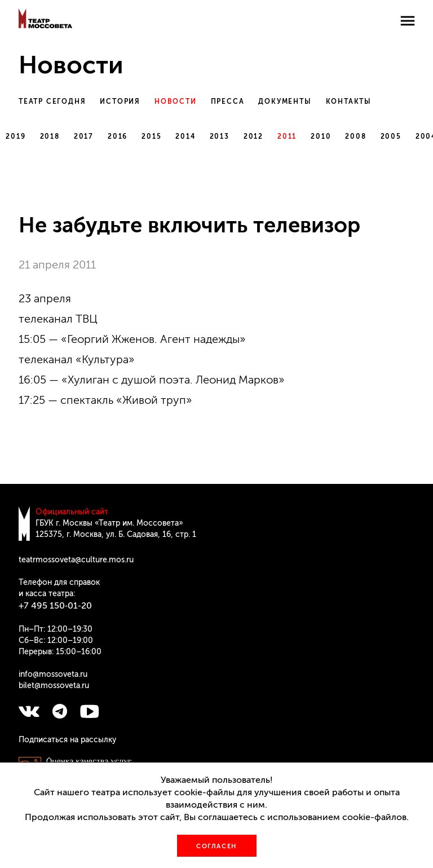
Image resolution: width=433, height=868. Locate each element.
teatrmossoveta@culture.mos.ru (76, 560)
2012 (253, 136)
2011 (287, 136)
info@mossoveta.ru (53, 674)
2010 (321, 136)
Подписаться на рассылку (67, 740)
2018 (50, 136)
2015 (151, 136)
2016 (118, 136)
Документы (285, 102)
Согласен (216, 846)
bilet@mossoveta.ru (54, 686)
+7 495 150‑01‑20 (55, 605)
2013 (220, 136)
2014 (185, 136)
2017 (84, 136)
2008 (355, 136)
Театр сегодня (52, 102)
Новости (176, 102)
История (120, 102)
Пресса (228, 102)
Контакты (349, 102)
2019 (16, 136)
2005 (391, 136)
